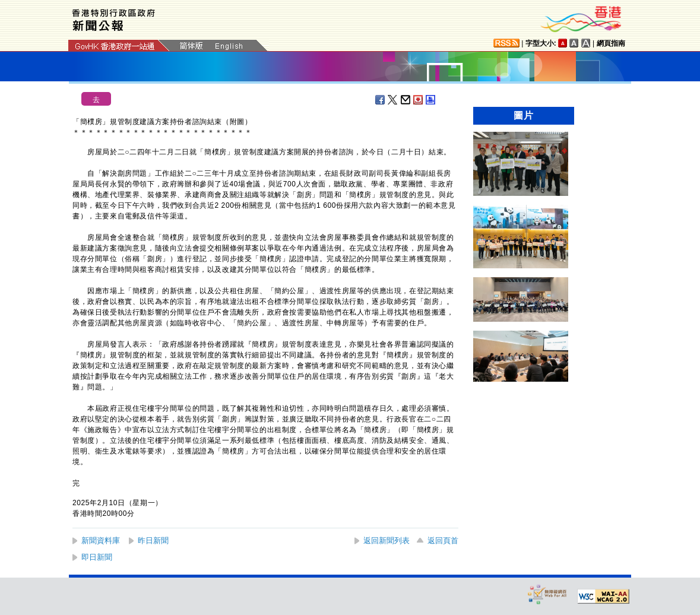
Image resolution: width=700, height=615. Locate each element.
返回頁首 (443, 540)
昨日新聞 (153, 540)
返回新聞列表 (387, 540)
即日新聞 (97, 557)
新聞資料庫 (101, 540)
